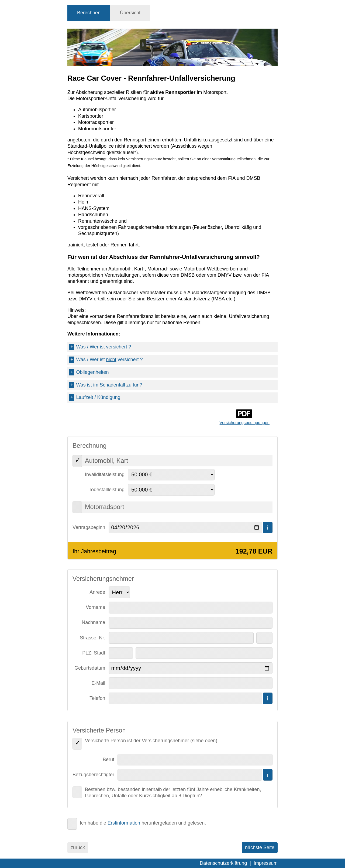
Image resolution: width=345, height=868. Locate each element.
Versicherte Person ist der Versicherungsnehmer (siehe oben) (151, 741)
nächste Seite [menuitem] (260, 847)
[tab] (89, 13)
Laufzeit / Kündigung (95, 397)
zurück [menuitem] (78, 847)
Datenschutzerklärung (223, 863)
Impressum (266, 863)
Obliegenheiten (89, 372)
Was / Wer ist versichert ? (100, 347)
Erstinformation (124, 823)
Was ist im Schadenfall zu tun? (106, 385)
